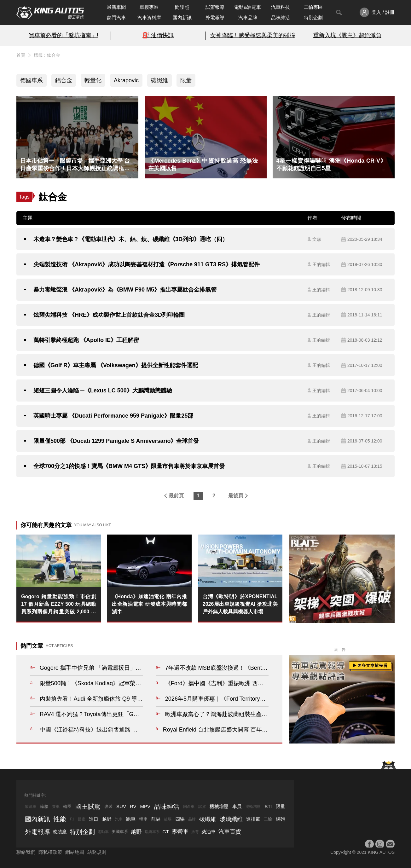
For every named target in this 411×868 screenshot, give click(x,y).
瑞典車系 (152, 832)
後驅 (168, 819)
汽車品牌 (248, 17)
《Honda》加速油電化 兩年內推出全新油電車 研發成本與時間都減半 (149, 604)
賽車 (56, 807)
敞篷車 (31, 807)
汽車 (119, 819)
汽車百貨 (230, 832)
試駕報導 (215, 7)
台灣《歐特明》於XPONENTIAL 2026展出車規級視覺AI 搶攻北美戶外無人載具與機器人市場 (240, 604)
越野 (107, 819)
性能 (60, 819)
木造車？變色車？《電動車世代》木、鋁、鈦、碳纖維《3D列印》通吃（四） (131, 239)
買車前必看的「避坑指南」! (64, 35)
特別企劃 (313, 17)
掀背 (195, 832)
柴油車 (208, 832)
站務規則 (97, 852)
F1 (72, 819)
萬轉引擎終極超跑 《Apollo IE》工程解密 (86, 340)
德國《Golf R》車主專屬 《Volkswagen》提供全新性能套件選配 (116, 365)
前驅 (156, 819)
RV (133, 806)
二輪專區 (313, 7)
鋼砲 (281, 819)
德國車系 (32, 80)
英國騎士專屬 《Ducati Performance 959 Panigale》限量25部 (113, 416)
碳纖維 (159, 80)
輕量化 (93, 80)
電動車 (103, 832)
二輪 (268, 819)
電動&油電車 (248, 7)
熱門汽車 (116, 17)
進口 (94, 819)
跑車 (131, 819)
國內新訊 (182, 17)
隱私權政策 (50, 852)
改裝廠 (60, 832)
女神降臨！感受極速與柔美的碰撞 (253, 35)
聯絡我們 (26, 852)
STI (268, 806)
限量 (186, 80)
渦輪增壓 (253, 807)
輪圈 (67, 806)
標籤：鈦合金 (47, 55)
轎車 (143, 819)
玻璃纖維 (231, 819)
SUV (121, 806)
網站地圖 (75, 852)
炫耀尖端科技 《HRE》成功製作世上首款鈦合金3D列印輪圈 (109, 315)
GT (166, 832)
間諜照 (182, 7)
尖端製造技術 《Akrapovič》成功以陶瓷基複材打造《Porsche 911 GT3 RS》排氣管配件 (147, 264)
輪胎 (44, 806)
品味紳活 (281, 17)
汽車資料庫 (149, 17)
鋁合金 (64, 80)
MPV (145, 806)
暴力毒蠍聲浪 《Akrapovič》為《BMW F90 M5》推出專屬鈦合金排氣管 (125, 290)
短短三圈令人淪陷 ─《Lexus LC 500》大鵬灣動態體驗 (103, 391)
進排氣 (253, 819)
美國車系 (120, 832)
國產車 (189, 807)
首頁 (21, 55)
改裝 (108, 806)
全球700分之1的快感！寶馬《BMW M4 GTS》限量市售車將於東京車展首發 (129, 466)
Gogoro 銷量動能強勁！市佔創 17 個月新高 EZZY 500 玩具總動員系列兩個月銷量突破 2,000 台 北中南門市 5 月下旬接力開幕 (59, 605)
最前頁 (176, 496)
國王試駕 (88, 807)
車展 (237, 806)
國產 (82, 819)
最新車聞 (116, 7)
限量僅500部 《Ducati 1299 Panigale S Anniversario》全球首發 (116, 441)
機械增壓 (219, 806)
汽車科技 (281, 7)
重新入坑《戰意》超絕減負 (347, 35)
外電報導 (215, 17)
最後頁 (236, 496)
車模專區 (149, 7)
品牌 (192, 819)
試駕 (202, 807)
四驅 (180, 819)
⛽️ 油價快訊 (158, 35)
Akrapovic (126, 80)
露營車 (180, 832)
